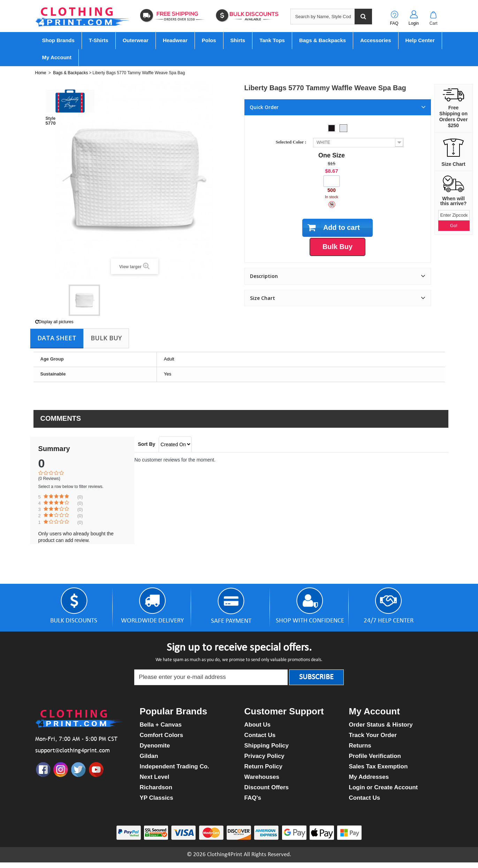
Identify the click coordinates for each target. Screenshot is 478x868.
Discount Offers (267, 787)
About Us (258, 725)
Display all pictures (54, 322)
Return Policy (264, 766)
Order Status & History (381, 725)
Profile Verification (375, 756)
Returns (360, 746)
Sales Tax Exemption (378, 766)
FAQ (394, 23)
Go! (454, 226)
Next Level (155, 777)
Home (41, 73)
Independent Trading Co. (174, 766)
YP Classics (157, 798)
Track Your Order (373, 735)
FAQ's (253, 798)
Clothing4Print (225, 855)
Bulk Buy (106, 338)
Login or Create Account (384, 787)
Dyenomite (155, 746)
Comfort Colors (162, 735)
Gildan (149, 756)
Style (51, 118)
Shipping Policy (267, 746)
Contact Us (260, 735)
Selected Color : (292, 142)
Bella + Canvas (161, 725)
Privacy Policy (264, 756)
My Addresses (369, 777)
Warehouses (262, 777)
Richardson (156, 787)
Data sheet (57, 338)
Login (414, 23)
